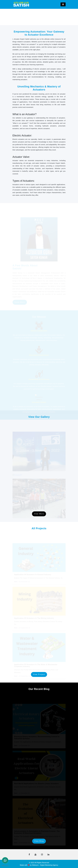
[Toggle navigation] (63, 4)
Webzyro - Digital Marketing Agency (45, 865)
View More (39, 514)
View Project (39, 674)
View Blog (39, 841)
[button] (29, 855)
